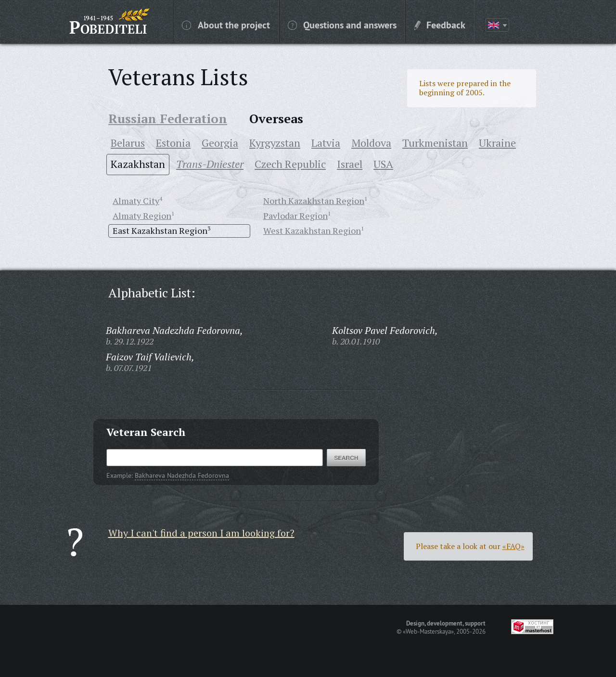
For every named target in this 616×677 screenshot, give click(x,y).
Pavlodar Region (295, 216)
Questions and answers (342, 25)
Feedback (440, 25)
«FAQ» (513, 546)
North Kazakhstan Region (314, 201)
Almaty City (136, 201)
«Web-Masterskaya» (428, 631)
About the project (226, 25)
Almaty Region (142, 216)
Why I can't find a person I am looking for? (201, 533)
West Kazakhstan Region (312, 230)
